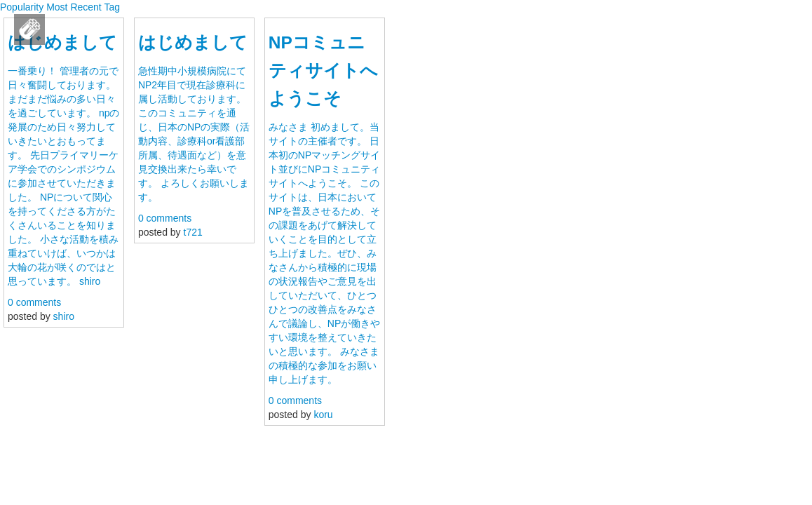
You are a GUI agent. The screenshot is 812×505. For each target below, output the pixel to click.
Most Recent (74, 7)
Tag (112, 7)
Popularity (22, 7)
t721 (193, 232)
